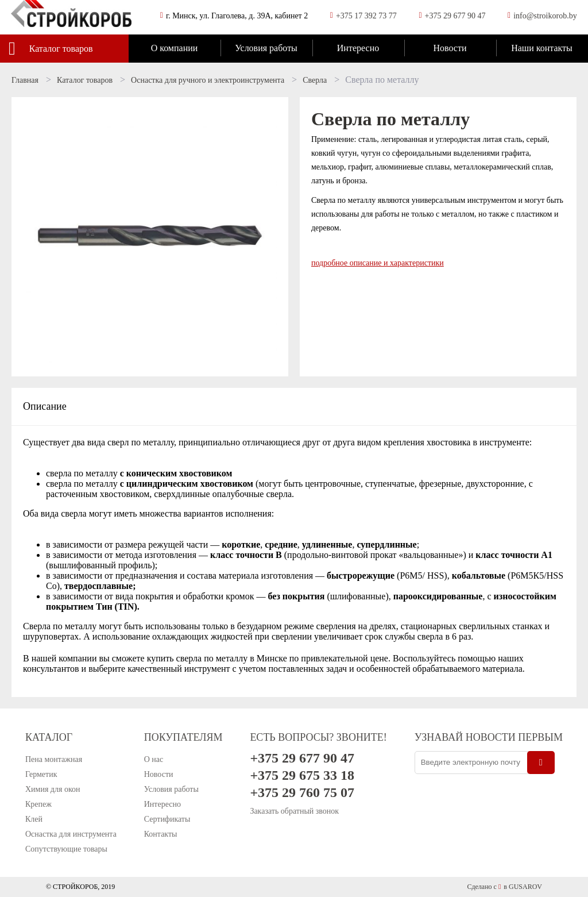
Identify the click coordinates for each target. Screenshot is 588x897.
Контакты (161, 834)
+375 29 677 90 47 (455, 16)
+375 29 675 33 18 (302, 775)
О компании (175, 48)
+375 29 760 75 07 (302, 792)
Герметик (41, 774)
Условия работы (266, 48)
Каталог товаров (61, 49)
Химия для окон (53, 789)
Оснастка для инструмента (71, 834)
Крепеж (38, 804)
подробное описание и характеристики (378, 263)
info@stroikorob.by (545, 16)
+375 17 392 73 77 (366, 16)
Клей (34, 819)
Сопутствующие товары (66, 849)
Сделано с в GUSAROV (504, 887)
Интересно (358, 48)
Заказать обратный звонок (294, 811)
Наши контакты (542, 48)
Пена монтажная (54, 759)
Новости (450, 48)
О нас (154, 759)
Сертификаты (167, 819)
